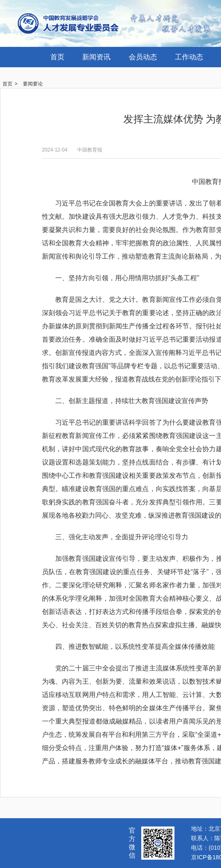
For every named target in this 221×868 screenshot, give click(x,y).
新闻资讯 (96, 57)
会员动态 (143, 57)
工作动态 (189, 57)
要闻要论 (33, 84)
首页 (57, 57)
